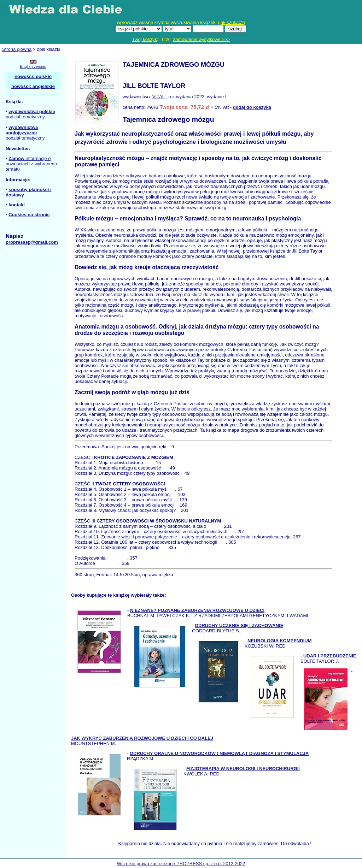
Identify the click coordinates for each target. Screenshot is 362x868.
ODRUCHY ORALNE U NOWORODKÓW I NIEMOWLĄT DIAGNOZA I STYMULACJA (219, 753)
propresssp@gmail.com (32, 242)
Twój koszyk (145, 39)
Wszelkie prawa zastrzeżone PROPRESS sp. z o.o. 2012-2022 (181, 864)
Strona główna (17, 49)
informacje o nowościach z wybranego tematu (31, 164)
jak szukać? (232, 22)
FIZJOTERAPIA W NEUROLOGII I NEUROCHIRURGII (243, 769)
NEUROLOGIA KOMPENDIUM (280, 641)
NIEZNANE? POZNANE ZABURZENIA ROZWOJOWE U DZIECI (197, 610)
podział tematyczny (25, 117)
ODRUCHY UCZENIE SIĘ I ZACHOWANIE (239, 625)
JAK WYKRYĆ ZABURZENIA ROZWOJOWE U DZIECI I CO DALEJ (142, 738)
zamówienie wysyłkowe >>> (201, 39)
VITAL (159, 97)
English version (33, 66)
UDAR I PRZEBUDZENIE (330, 656)
